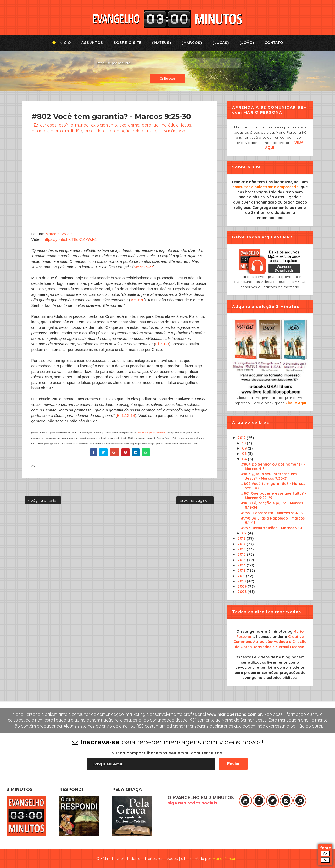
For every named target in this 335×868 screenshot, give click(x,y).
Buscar (168, 78)
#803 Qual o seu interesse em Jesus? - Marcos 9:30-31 (269, 476)
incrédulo (170, 125)
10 (244, 443)
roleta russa (145, 131)
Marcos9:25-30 (59, 234)
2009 (243, 586)
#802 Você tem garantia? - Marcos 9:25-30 (273, 486)
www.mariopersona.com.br (152, 433)
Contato (274, 43)
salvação (167, 131)
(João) (247, 43)
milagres (40, 131)
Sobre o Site (128, 43)
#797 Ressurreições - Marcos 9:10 (272, 528)
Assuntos (92, 43)
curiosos (48, 125)
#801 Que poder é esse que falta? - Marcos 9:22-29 (274, 496)
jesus (186, 125)
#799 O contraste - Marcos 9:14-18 (272, 513)
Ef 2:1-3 (162, 344)
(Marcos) (192, 43)
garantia (150, 125)
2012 (242, 570)
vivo (183, 131)
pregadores (96, 131)
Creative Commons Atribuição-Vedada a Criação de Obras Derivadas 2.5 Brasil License (270, 642)
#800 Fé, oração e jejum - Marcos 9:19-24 (272, 505)
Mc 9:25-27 (144, 267)
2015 (242, 554)
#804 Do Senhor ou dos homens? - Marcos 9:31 (273, 466)
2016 (242, 549)
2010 (242, 581)
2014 (242, 560)
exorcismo (129, 125)
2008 (243, 592)
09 (245, 448)
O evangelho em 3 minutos (261, 631)
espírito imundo (74, 125)
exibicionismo (104, 125)
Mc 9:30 (137, 300)
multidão (74, 131)
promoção (120, 131)
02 (245, 533)
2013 (242, 565)
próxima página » (195, 500)
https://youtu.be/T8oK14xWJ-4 (70, 239)
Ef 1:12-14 (126, 415)
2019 (242, 438)
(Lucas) (221, 43)
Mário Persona (225, 859)
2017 (242, 544)
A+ (325, 853)
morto (57, 131)
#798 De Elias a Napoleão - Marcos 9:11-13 (273, 520)
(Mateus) (162, 43)
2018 (242, 538)
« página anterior (43, 500)
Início (62, 43)
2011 (242, 576)
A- (325, 860)
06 (245, 454)
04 (245, 459)
